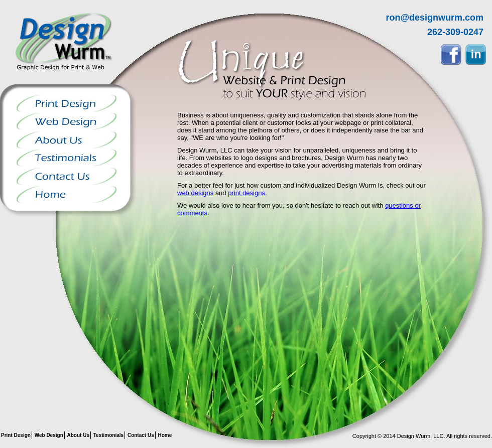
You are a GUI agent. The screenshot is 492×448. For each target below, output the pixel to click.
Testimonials (67, 158)
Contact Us (67, 176)
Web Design (67, 121)
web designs (195, 193)
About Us (67, 139)
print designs (247, 193)
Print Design (67, 103)
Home (67, 194)
